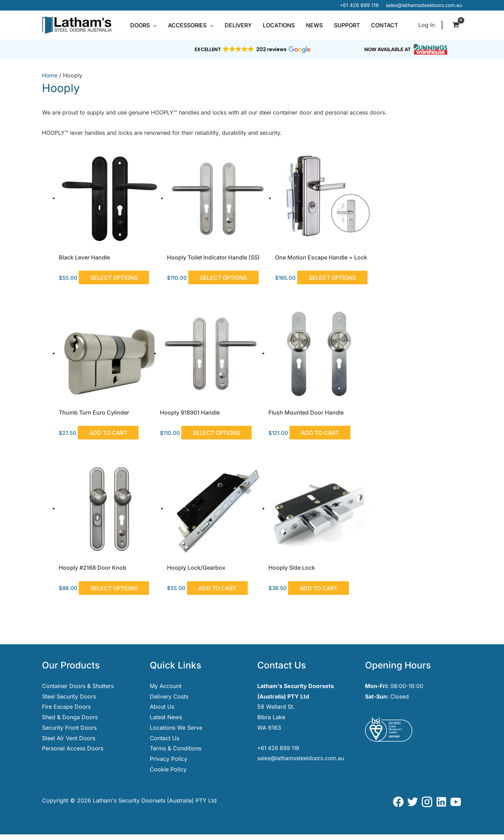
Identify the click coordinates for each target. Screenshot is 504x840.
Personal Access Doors (73, 754)
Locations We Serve (176, 733)
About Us (162, 712)
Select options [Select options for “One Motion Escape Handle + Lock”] (293, 277)
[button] (153, 25)
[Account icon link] (426, 25)
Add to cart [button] (419, 272)
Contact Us (164, 744)
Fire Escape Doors (66, 712)
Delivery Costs (169, 702)
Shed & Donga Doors (70, 723)
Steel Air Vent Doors (69, 744)
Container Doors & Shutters (78, 692)
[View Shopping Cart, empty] (456, 25)
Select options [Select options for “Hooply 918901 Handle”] (87, 438)
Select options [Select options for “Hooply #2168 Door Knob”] (321, 432)
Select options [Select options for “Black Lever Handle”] (116, 272)
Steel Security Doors (69, 702)
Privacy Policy (169, 764)
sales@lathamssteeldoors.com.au (424, 5)
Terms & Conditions (176, 754)
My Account (166, 692)
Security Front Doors (69, 733)
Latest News (166, 723)
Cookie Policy (168, 775)
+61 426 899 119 (359, 5)
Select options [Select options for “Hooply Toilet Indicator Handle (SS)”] (190, 277)
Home (50, 75)
